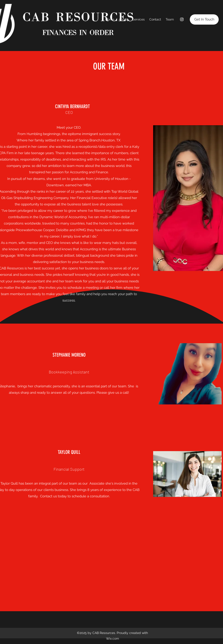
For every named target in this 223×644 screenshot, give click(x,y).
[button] (204, 19)
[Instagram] (182, 19)
